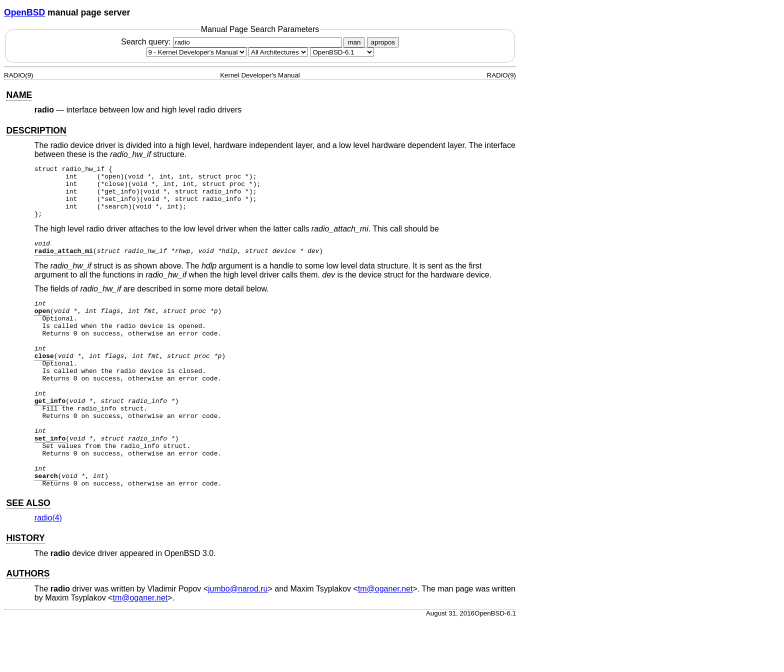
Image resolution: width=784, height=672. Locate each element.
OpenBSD (24, 12)
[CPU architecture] (278, 52)
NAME (19, 95)
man (354, 42)
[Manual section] (196, 52)
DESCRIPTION (36, 130)
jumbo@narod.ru (238, 640)
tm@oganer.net (385, 640)
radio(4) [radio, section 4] (48, 569)
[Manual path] (342, 52)
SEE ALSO (28, 554)
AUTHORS (28, 624)
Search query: (232, 42)
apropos (383, 42)
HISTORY (25, 589)
